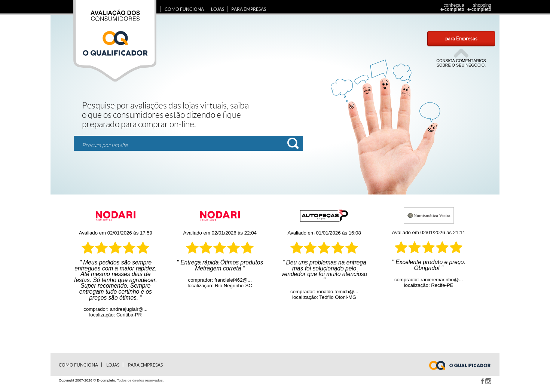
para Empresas (461, 39)
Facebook (482, 381)
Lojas (218, 9)
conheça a (450, 7)
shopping (478, 7)
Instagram (488, 381)
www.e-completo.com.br (464, 365)
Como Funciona (184, 9)
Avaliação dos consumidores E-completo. (115, 41)
